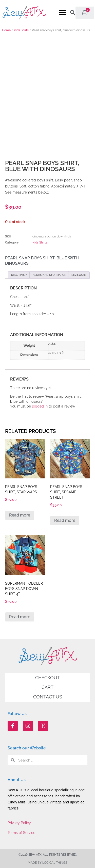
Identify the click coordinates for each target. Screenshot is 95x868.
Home (6, 30)
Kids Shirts (21, 30)
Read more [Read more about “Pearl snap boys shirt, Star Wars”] (20, 515)
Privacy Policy (19, 823)
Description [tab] (19, 275)
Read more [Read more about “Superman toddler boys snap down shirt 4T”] (20, 617)
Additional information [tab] (50, 275)
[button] (62, 13)
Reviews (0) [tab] (79, 275)
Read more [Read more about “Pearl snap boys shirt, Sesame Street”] (65, 520)
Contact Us (48, 697)
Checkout (48, 678)
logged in (40, 406)
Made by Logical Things (48, 863)
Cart (48, 687)
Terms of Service (21, 833)
